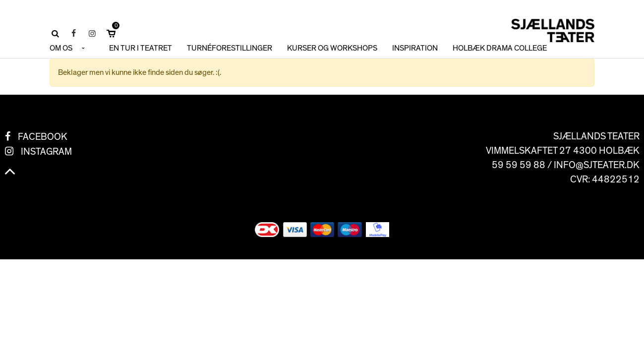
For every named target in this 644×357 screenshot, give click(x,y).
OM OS (61, 48)
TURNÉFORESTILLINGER (230, 48)
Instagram (46, 152)
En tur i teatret (141, 48)
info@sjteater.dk (597, 165)
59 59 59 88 (519, 165)
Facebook (43, 137)
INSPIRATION (415, 48)
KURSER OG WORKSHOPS (332, 48)
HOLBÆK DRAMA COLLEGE (500, 48)
